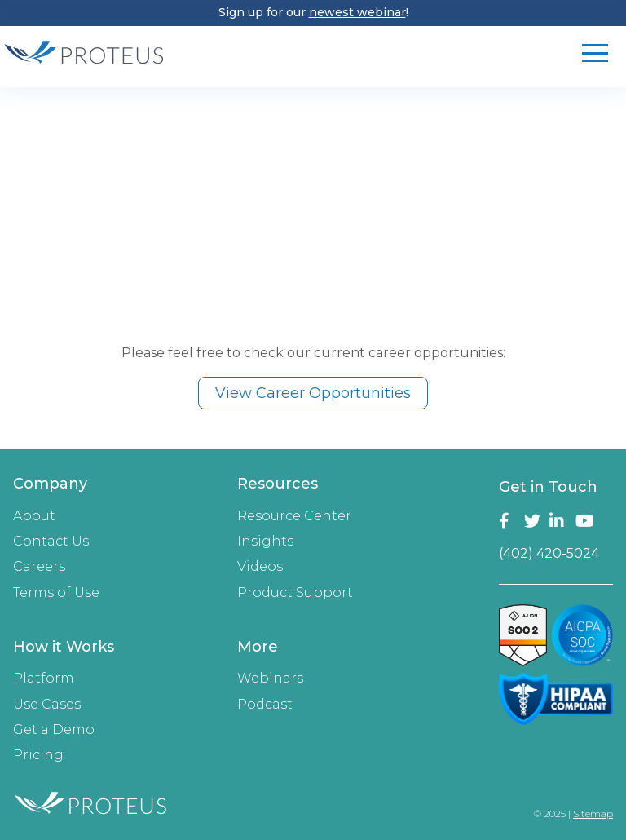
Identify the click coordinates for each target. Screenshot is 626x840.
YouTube (585, 521)
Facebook (508, 521)
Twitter (533, 521)
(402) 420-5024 (549, 553)
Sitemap (593, 813)
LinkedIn (559, 521)
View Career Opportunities (313, 393)
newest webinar (357, 12)
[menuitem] (112, 543)
